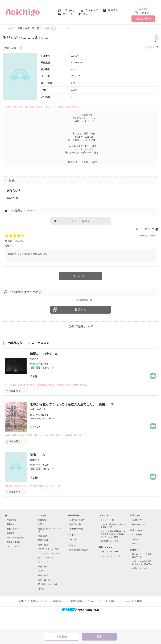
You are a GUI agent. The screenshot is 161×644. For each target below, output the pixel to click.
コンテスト (89, 13)
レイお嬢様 (148, 45)
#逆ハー (66, 451)
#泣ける (49, 451)
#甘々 (75, 400)
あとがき (13, 196)
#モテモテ (52, 105)
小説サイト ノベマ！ (141, 584)
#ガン (27, 105)
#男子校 (26, 502)
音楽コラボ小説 (14, 558)
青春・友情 (43, 560)
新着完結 (11, 540)
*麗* (32, 374)
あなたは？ (14, 189)
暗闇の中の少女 (41, 369)
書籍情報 (113, 9)
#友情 (90, 105)
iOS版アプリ (138, 536)
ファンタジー (44, 578)
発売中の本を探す (77, 536)
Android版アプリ (139, 540)
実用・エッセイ (45, 596)
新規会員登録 (143, 16)
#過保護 (31, 451)
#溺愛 (15, 451)
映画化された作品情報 (79, 566)
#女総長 (67, 400)
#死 (34, 105)
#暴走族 (92, 400)
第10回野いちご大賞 (109, 557)
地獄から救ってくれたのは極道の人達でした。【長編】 (70, 420)
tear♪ (33, 475)
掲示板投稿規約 (77, 617)
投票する (80, 325)
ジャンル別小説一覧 (16, 553)
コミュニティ (13, 562)
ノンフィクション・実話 (49, 565)
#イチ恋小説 (11, 400)
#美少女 (23, 400)
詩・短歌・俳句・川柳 (48, 600)
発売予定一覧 (75, 540)
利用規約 (23, 617)
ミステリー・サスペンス (49, 569)
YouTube (136, 555)
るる (18, 239)
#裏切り (81, 105)
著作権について (115, 617)
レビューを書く (80, 220)
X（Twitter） (138, 551)
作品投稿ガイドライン (39, 617)
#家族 (57, 451)
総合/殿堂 (42, 536)
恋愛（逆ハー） (45, 552)
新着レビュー (13, 544)
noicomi (73, 555)
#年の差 (85, 451)
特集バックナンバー (109, 568)
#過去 (17, 502)
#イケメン (34, 400)
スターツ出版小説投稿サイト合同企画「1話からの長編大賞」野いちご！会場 (113, 550)
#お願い (9, 105)
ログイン (144, 10)
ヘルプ (128, 617)
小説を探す (69, 9)
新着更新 (11, 549)
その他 (41, 605)
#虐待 (8, 451)
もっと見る (80, 274)
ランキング (92, 9)
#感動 (23, 451)
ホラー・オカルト (46, 574)
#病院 (41, 105)
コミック (68, 13)
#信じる (100, 105)
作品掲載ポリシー (59, 617)
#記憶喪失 (46, 400)
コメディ (42, 587)
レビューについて (145, 227)
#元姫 (83, 400)
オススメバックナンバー (111, 572)
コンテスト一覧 (107, 536)
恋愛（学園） (44, 556)
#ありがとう (67, 105)
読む (100, 637)
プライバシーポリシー (96, 617)
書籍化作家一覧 (76, 544)
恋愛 (40, 540)
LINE (134, 559)
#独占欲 (76, 451)
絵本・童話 (43, 591)
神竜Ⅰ (35, 471)
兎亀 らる (36, 425)
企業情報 (138, 617)
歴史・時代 (43, 583)
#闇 (65, 502)
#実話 (19, 105)
